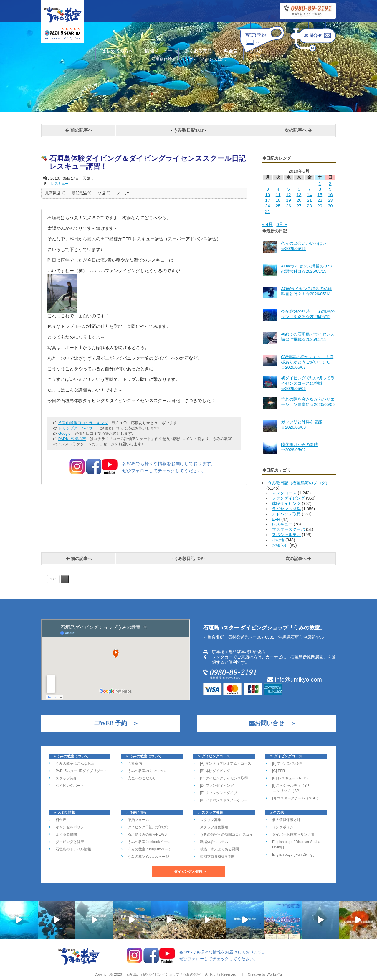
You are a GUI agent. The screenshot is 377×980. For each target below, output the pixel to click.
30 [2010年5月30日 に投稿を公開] (330, 206)
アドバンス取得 (286, 514)
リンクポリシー (285, 827)
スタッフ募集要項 (214, 827)
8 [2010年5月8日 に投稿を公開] (320, 189)
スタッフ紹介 (66, 778)
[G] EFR (278, 771)
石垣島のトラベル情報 (73, 849)
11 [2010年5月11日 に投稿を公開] (278, 195)
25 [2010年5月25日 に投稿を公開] (278, 206)
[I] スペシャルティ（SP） (292, 786)
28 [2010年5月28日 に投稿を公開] (309, 206)
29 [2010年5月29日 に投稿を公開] (320, 206)
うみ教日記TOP (189, 130)
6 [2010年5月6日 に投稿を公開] (299, 189)
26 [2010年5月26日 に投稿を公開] (288, 206)
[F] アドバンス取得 (287, 763)
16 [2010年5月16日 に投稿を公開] (330, 195)
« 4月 (267, 224)
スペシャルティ (286, 535)
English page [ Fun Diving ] (293, 855)
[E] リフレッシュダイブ (219, 793)
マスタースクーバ (288, 529)
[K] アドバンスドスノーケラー (224, 800)
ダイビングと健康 (70, 842)
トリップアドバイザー (77, 428)
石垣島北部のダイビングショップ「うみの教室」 (165, 974)
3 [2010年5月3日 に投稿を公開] (268, 189)
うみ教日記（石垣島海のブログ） (299, 483)
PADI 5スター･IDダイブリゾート (81, 771)
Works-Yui (275, 974)
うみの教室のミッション (147, 771)
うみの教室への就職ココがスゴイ (226, 834)
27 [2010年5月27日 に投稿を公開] (299, 206)
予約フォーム (138, 820)
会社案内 (135, 763)
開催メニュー (159, 54)
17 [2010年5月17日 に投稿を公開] (268, 200)
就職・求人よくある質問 (219, 849)
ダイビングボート (70, 786)
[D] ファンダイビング (217, 786)
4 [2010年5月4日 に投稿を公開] (278, 189)
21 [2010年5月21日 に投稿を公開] (309, 200)
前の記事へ (79, 130)
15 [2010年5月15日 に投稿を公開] (320, 195)
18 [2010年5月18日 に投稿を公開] (278, 200)
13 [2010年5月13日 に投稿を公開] (299, 195)
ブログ (256, 54)
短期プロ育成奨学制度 (218, 857)
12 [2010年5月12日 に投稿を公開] (288, 195)
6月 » (282, 224)
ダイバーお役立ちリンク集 (293, 834)
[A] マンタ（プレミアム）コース (226, 763)
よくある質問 (198, 54)
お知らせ (280, 545)
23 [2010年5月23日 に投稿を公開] (330, 200)
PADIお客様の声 (72, 439)
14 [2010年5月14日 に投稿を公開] (309, 195)
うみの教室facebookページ (149, 842)
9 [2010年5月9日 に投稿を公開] (330, 189)
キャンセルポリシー (72, 827)
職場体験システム (214, 842)
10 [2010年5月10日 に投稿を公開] (268, 195)
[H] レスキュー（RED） (291, 778)
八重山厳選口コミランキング (83, 423)
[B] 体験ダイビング (215, 771)
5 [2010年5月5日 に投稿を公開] (288, 189)
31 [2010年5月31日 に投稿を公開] (268, 211)
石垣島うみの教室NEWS (147, 834)
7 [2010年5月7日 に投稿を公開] (309, 189)
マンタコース (284, 493)
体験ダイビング (286, 503)
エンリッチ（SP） (287, 791)
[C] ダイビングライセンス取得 (224, 778)
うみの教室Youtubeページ (148, 857)
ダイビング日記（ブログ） (149, 827)
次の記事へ (298, 130)
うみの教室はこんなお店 (75, 763)
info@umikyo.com (295, 680)
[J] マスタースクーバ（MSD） (296, 798)
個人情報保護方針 (286, 820)
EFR (276, 519)
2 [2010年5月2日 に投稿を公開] (330, 183)
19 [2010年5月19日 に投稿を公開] (288, 200)
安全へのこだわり (142, 778)
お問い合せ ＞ (269, 723)
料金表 (231, 54)
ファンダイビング (288, 498)
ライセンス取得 (286, 509)
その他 (278, 540)
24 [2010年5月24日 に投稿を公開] (268, 206)
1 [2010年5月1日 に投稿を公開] (320, 183)
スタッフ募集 (211, 820)
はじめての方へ (118, 54)
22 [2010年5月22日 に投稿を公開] (320, 200)
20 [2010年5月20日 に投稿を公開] (299, 200)
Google (65, 433)
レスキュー (282, 524)
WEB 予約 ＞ (113, 723)
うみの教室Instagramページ (150, 849)
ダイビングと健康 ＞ (190, 872)
